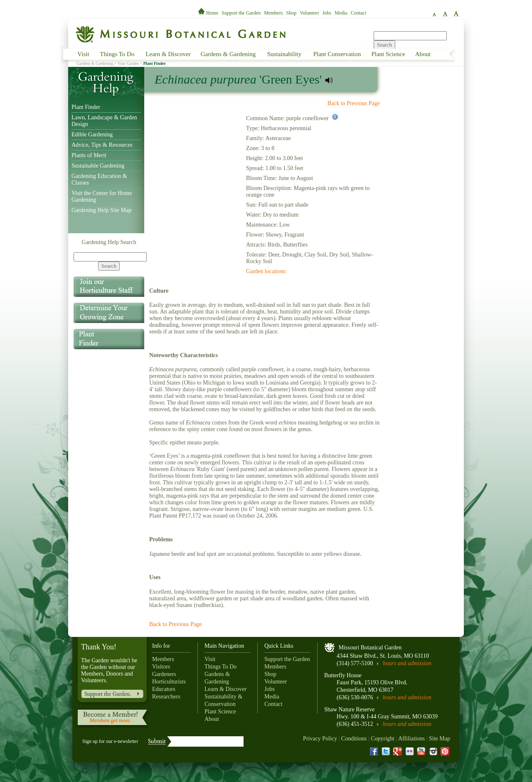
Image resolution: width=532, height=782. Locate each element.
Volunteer (309, 13)
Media (341, 13)
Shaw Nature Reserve (349, 709)
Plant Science (388, 54)
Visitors (161, 667)
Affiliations (411, 739)
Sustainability (284, 54)
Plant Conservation (337, 54)
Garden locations (266, 271)
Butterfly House (343, 675)
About (423, 54)
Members (273, 13)
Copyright (383, 739)
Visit (83, 54)
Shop (292, 13)
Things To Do (117, 54)
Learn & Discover (168, 54)
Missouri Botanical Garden (370, 648)
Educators (164, 689)
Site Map (440, 739)
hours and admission (407, 663)
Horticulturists (169, 682)
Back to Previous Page (354, 103)
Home (209, 13)
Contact (358, 13)
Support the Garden (241, 13)
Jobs (327, 13)
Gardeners (164, 674)
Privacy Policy (320, 739)
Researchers (166, 697)
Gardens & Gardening (228, 54)
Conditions (354, 739)
